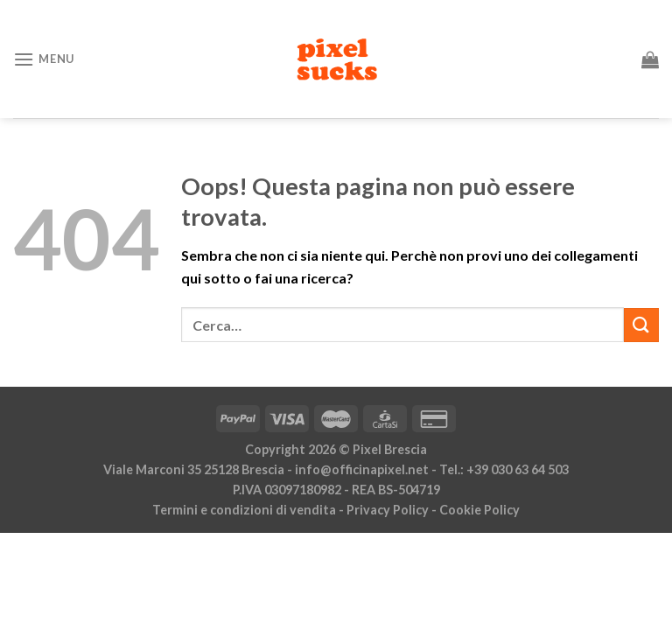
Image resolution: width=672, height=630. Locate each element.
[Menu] (44, 59)
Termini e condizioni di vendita (244, 510)
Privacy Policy (388, 510)
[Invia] (641, 325)
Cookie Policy (479, 510)
